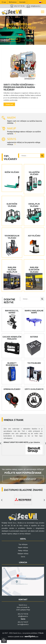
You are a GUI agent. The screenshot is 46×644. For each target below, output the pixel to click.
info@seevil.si (36, 6)
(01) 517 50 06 (19, 6)
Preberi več (13, 39)
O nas (4, 2)
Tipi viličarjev (23, 544)
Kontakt (22, 2)
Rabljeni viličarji (23, 554)
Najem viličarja (23, 547)
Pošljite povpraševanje (23, 479)
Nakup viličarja (23, 550)
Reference (13, 2)
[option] (23, 30)
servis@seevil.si (23, 624)
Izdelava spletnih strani (16, 637)
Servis (23, 557)
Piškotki (41, 633)
